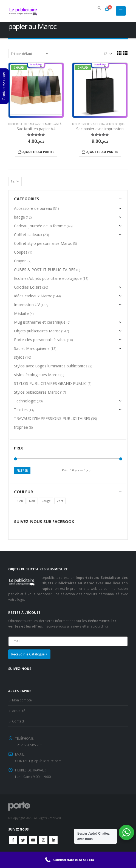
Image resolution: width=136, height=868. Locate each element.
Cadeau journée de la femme (40, 226)
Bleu (20, 501)
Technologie (25, 401)
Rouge (46, 501)
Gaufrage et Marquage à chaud (49, 124)
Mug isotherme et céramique (40, 322)
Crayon (20, 261)
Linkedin (53, 840)
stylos (19, 357)
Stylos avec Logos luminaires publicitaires (51, 366)
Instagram (43, 840)
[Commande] (30, 54)
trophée (21, 427)
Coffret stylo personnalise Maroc (43, 243)
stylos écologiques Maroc (37, 375)
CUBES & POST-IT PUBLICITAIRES (45, 270)
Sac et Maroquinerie (32, 348)
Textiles (21, 410)
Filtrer (22, 470)
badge (19, 217)
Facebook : (13, 840)
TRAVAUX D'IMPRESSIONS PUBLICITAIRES (52, 418)
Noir (32, 501)
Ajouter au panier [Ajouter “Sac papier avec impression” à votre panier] (102, 152)
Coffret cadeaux (28, 235)
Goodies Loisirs (28, 287)
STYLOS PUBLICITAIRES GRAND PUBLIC (50, 383)
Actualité (19, 711)
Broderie (14, 124)
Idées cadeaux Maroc (33, 296)
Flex (24, 124)
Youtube (33, 840)
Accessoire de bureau (33, 208)
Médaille (21, 313)
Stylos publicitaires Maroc (37, 392)
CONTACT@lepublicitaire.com (38, 761)
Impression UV (27, 305)
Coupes (21, 252)
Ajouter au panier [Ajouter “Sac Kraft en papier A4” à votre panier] (39, 152)
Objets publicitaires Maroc (37, 331)
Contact (18, 721)
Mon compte (22, 700)
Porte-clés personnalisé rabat (40, 340)
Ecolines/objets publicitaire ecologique (98, 124)
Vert (60, 501)
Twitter (23, 840)
